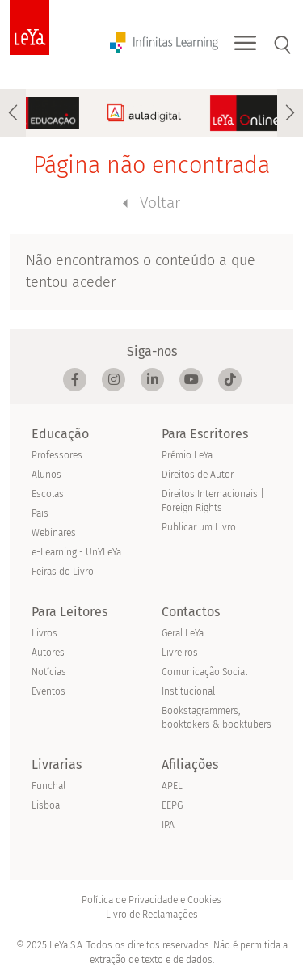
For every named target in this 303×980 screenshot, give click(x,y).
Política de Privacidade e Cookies (151, 900)
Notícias (49, 672)
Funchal (48, 786)
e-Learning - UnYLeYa (76, 552)
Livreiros (180, 653)
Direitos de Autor (198, 475)
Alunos (46, 475)
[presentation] (13, 113)
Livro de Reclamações (152, 915)
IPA (168, 825)
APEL (172, 786)
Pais (40, 513)
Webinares (54, 533)
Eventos (48, 691)
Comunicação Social (204, 672)
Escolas (48, 494)
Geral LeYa (183, 633)
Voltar (151, 203)
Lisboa (46, 805)
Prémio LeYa (187, 455)
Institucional (188, 691)
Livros (44, 633)
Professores (57, 455)
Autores (48, 653)
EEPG (172, 805)
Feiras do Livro (63, 572)
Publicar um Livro (199, 527)
